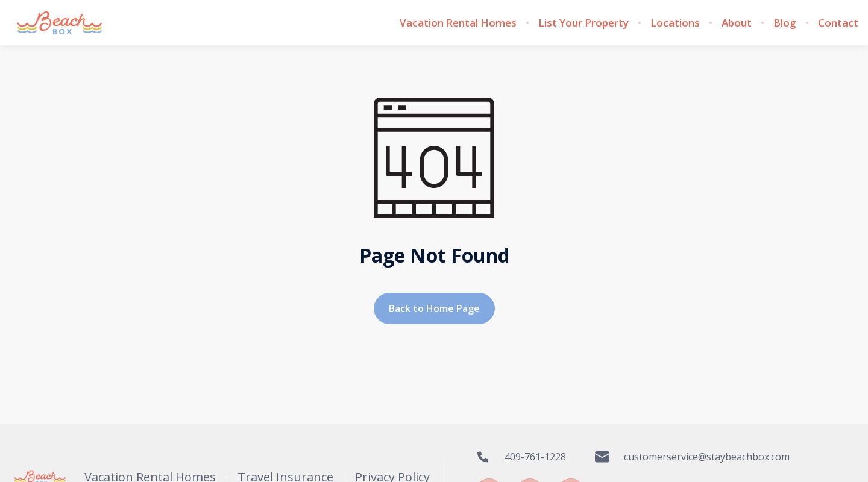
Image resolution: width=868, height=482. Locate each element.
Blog (785, 23)
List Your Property (583, 23)
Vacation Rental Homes (458, 23)
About (737, 23)
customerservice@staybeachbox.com (692, 457)
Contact (838, 23)
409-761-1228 (521, 457)
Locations (675, 23)
